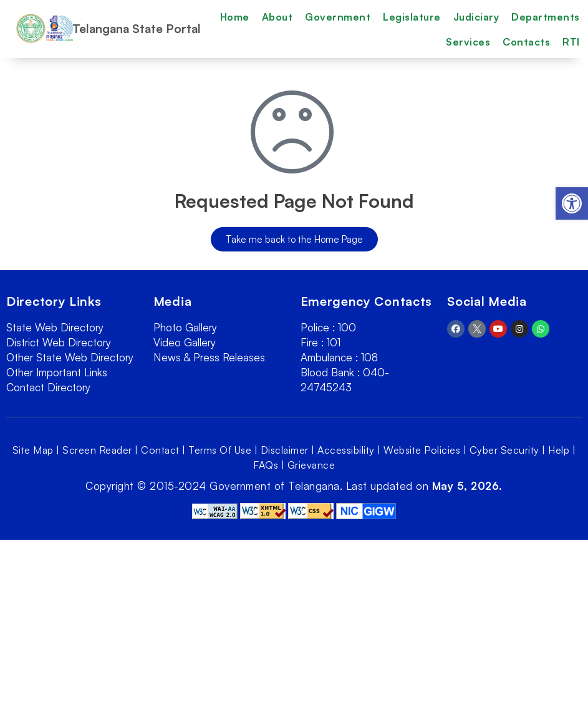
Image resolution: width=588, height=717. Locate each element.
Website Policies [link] (422, 450)
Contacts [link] (526, 42)
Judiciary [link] (476, 17)
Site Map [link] (33, 450)
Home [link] (235, 17)
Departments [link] (546, 17)
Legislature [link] (412, 17)
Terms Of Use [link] (220, 450)
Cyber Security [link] (504, 450)
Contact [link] (160, 450)
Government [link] (338, 17)
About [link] (277, 17)
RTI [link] (571, 42)
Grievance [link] (311, 465)
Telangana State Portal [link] (137, 29)
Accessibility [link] (346, 450)
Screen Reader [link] (97, 450)
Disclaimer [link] (285, 450)
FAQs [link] (266, 465)
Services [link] (468, 42)
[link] (572, 203)
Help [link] (559, 450)
